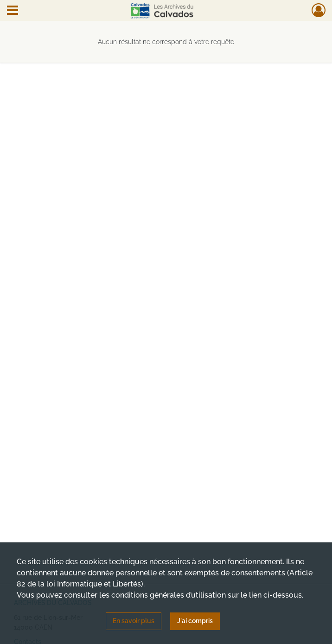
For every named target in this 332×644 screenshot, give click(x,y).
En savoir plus (134, 621)
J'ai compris (195, 621)
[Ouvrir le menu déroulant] (13, 11)
